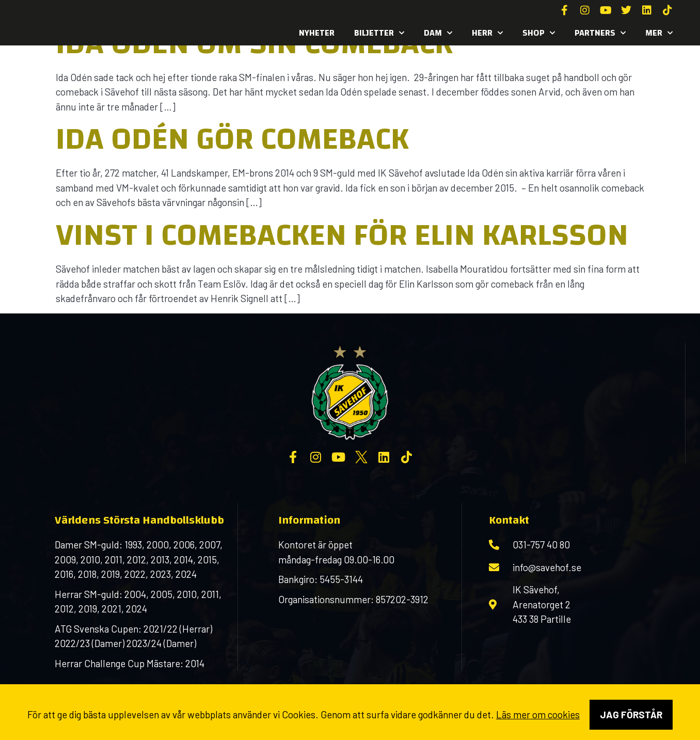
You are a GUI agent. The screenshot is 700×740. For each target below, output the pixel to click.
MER (659, 33)
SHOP (539, 33)
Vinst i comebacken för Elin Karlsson (342, 235)
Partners (600, 33)
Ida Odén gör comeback (232, 139)
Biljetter (379, 33)
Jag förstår (631, 714)
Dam (438, 33)
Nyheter (317, 33)
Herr (487, 33)
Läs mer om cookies (538, 714)
